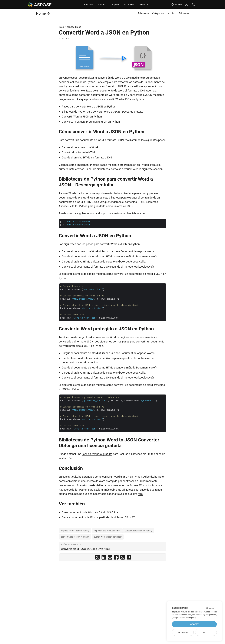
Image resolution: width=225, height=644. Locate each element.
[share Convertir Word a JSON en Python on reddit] (110, 558)
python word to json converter (108, 537)
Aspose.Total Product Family (139, 531)
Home (41, 13)
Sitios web (129, 4)
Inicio (62, 27)
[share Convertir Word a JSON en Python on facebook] (116, 558)
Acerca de (144, 4)
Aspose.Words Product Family (75, 531)
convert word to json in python (75, 537)
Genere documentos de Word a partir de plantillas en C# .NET (98, 517)
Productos (88, 4)
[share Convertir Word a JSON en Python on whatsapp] (123, 558)
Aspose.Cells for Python (73, 206)
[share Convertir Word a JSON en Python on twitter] (97, 558)
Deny (206, 632)
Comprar (102, 4)
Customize (183, 632)
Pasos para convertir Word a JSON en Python (89, 107)
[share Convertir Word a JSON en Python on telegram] (129, 558)
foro (140, 494)
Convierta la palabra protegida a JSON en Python (91, 122)
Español (176, 4)
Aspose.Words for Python (74, 193)
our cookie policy (189, 618)
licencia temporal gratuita (97, 454)
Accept (194, 624)
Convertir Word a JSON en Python (82, 117)
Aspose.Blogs (74, 27)
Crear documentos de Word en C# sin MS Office (90, 512)
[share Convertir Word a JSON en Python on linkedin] (104, 558)
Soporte (115, 4)
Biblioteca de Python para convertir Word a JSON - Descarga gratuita (103, 112)
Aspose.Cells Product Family (107, 531)
